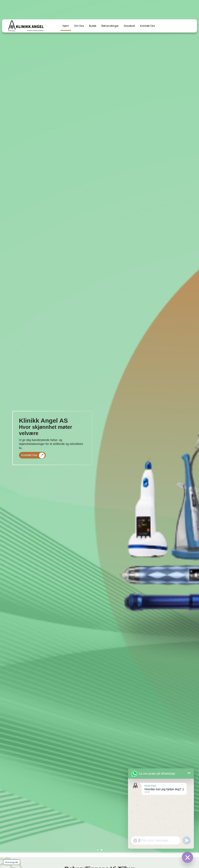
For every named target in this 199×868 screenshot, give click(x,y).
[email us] (150, 8)
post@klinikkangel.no (168, 10)
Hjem (66, 26)
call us (111, 6)
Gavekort (129, 26)
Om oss (79, 26)
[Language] (12, 862)
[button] (98, 850)
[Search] (74, 11)
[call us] (102, 8)
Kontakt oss (33, 455)
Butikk (93, 26)
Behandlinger (110, 26)
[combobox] (41, 11)
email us (160, 6)
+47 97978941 (115, 10)
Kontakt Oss (148, 26)
